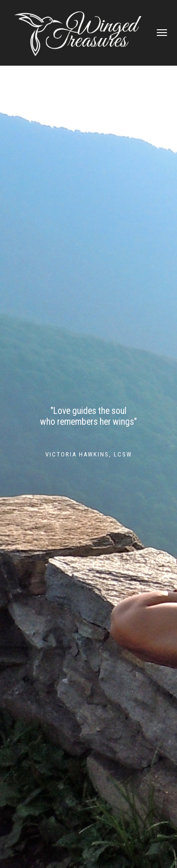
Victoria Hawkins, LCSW (89, 454)
